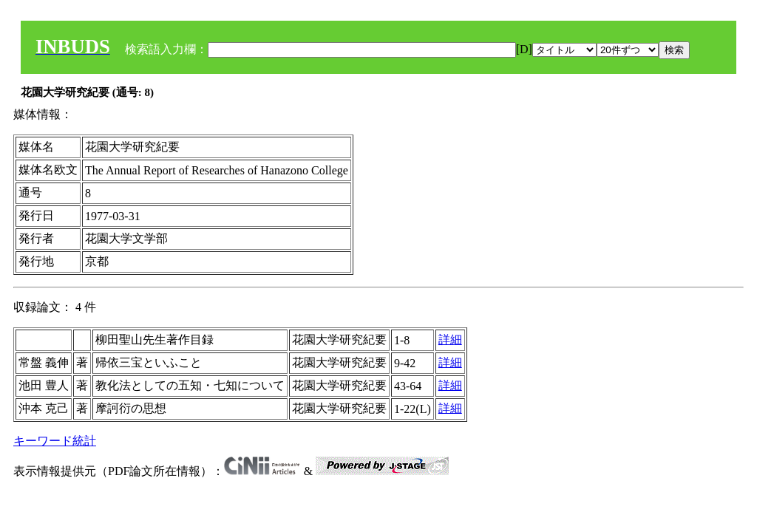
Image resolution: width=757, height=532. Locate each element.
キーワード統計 (55, 441)
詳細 (450, 340)
